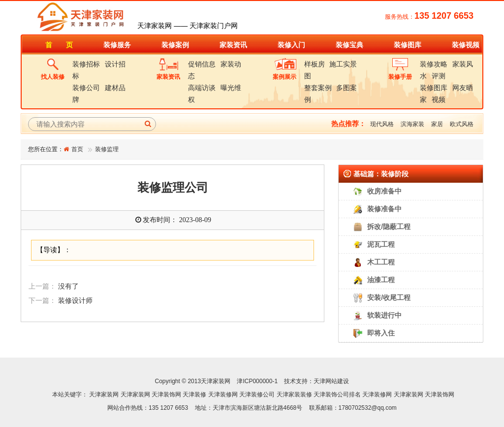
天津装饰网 (166, 394)
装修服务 (117, 45)
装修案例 (175, 45)
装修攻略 (434, 64)
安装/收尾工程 (389, 297)
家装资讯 (233, 45)
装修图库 (408, 45)
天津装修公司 (257, 394)
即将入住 (381, 333)
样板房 (315, 64)
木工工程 (381, 262)
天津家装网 (104, 394)
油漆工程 (381, 280)
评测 (439, 76)
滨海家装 (412, 124)
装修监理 (107, 149)
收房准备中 (384, 191)
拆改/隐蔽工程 (389, 227)
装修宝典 (349, 45)
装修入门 (291, 45)
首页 (77, 149)
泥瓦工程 (381, 244)
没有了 (68, 286)
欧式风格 (462, 124)
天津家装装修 (294, 394)
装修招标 (86, 64)
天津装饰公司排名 (337, 394)
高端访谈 (202, 88)
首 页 (59, 45)
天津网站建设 (331, 381)
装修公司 (86, 88)
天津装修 (194, 394)
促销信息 (202, 64)
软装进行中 (384, 315)
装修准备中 (384, 209)
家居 (437, 124)
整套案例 (318, 88)
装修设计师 (75, 301)
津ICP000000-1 (257, 381)
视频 (439, 99)
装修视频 (466, 45)
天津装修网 (223, 394)
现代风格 (382, 124)
